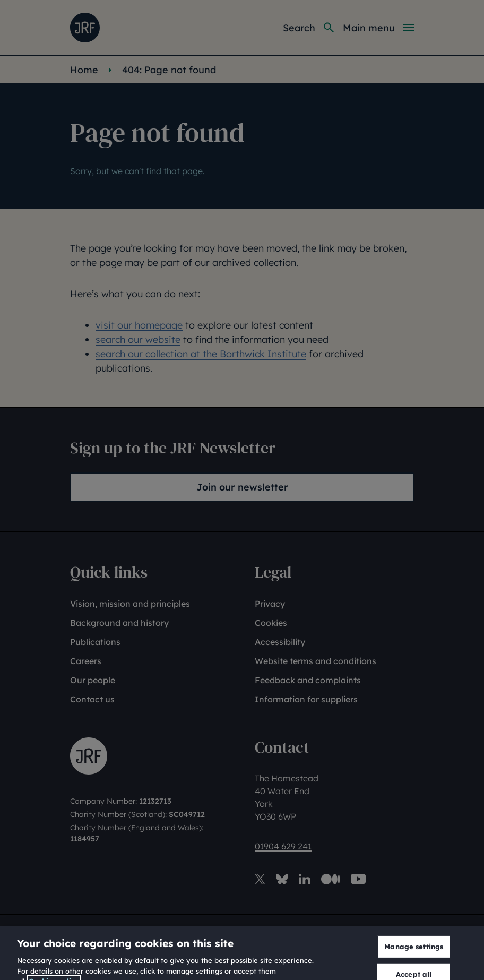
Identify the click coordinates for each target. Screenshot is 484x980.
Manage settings (414, 966)
